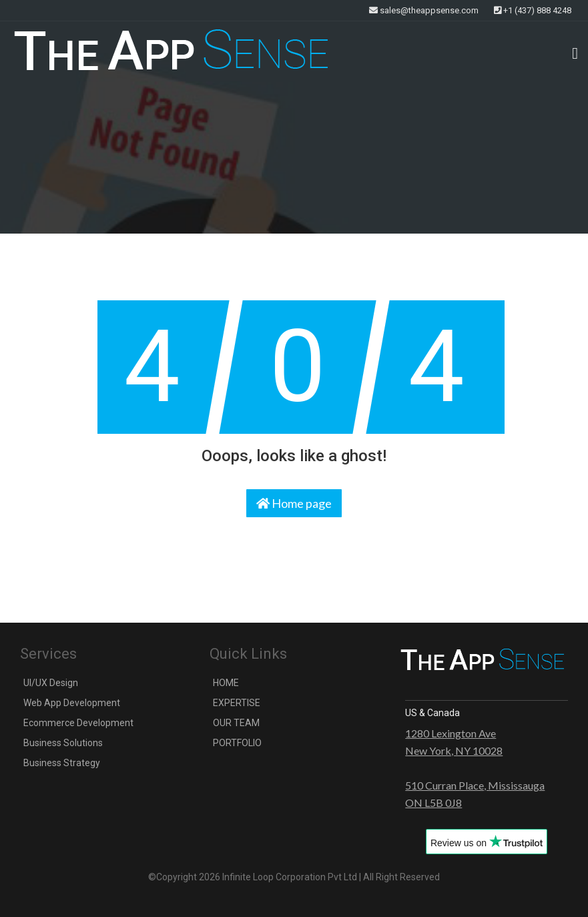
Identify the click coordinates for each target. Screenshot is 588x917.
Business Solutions (63, 743)
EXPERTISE (237, 703)
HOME (226, 683)
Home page (294, 503)
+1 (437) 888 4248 (533, 10)
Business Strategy (62, 763)
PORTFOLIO (237, 743)
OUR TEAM (236, 723)
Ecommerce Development (78, 723)
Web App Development (72, 703)
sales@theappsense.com (424, 10)
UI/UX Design (51, 683)
